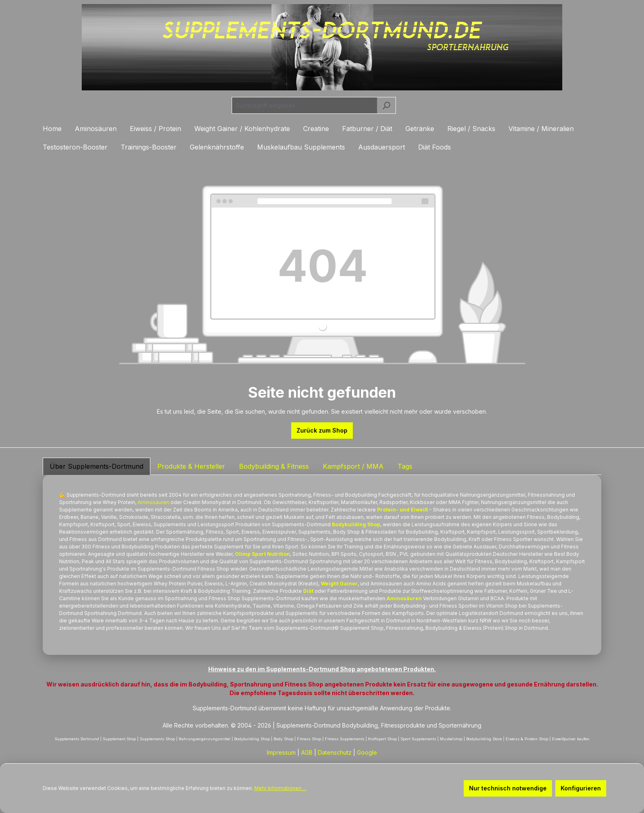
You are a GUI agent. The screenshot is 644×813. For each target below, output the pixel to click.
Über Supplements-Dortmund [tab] (97, 466)
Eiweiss (473, 628)
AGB (307, 752)
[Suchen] (386, 105)
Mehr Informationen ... (280, 788)
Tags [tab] (405, 466)
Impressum (281, 752)
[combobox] (304, 105)
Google (367, 752)
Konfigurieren (581, 788)
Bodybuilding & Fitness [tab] (274, 466)
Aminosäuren (153, 502)
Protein (126, 502)
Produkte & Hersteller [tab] (191, 466)
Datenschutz (335, 752)
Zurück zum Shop (322, 430)
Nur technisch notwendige (508, 788)
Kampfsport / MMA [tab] (353, 466)
